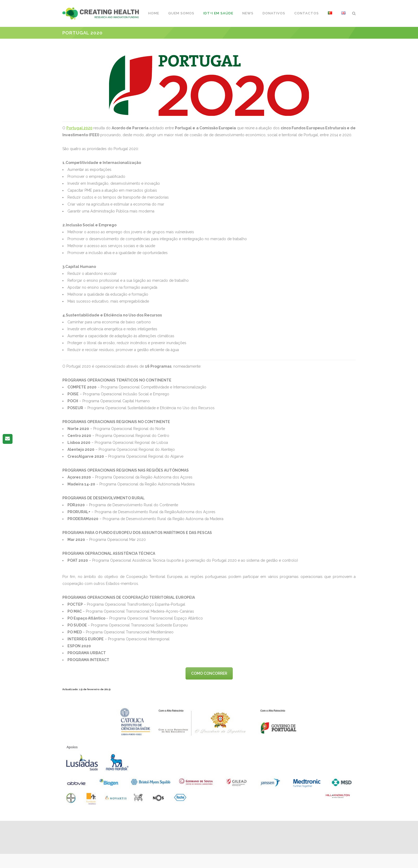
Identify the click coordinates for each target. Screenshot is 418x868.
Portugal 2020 (79, 128)
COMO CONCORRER (209, 673)
